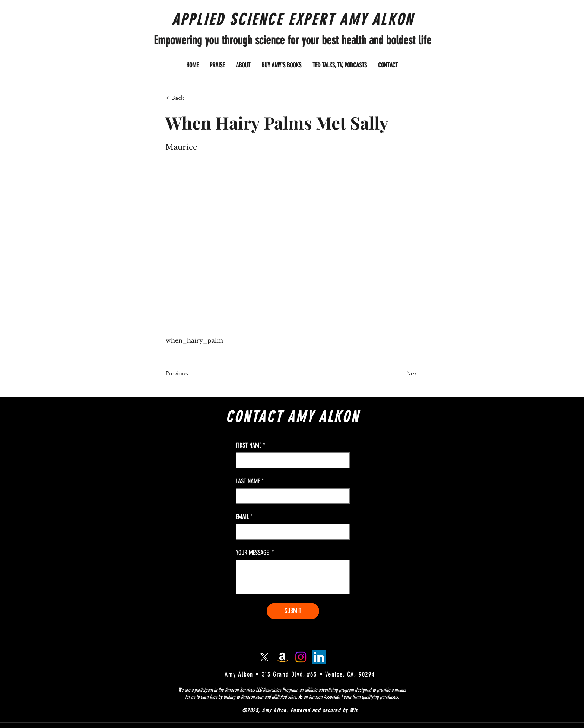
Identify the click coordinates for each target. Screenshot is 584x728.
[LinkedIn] (319, 657)
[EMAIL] (291, 532)
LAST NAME (250, 481)
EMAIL (244, 517)
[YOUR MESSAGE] (293, 577)
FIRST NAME (250, 445)
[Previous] (190, 373)
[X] (264, 657)
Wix (354, 710)
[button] (190, 98)
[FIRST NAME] (291, 460)
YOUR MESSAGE (255, 553)
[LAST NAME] (291, 496)
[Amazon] (283, 657)
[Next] (400, 373)
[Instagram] (301, 657)
